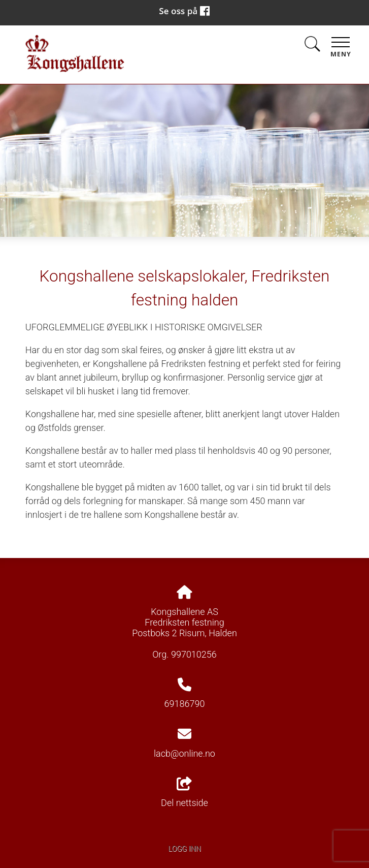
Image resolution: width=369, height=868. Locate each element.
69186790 (185, 704)
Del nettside (184, 793)
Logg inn (184, 849)
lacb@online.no (184, 753)
